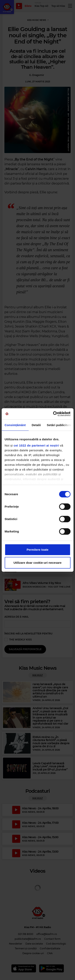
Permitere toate (37, 550)
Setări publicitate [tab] (59, 425)
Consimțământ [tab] (15, 425)
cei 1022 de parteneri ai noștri (36, 445)
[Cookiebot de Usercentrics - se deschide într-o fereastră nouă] (53, 414)
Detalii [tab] (36, 425)
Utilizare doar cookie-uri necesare (37, 563)
